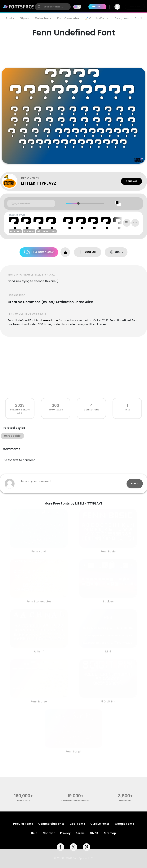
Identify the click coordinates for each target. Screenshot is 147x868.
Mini (108, 651)
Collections (43, 18)
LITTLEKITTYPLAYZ (39, 183)
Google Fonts (124, 824)
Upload (97, 7)
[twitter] (73, 847)
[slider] (78, 203)
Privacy (65, 833)
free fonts (24, 800)
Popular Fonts (23, 824)
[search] (53, 7)
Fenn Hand (39, 551)
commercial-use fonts (76, 800)
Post (135, 484)
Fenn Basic (108, 551)
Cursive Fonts (100, 824)
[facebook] (60, 847)
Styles (24, 18)
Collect (88, 252)
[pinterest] (87, 847)
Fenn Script (74, 752)
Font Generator (68, 18)
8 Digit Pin (108, 701)
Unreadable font (53, 320)
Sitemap (110, 833)
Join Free (135, 7)
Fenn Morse (39, 701)
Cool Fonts (77, 824)
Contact (131, 181)
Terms (80, 833)
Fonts (10, 18)
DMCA (94, 833)
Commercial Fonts (51, 824)
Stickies (108, 601)
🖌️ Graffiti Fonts (97, 18)
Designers (122, 18)
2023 (20, 405)
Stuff (138, 18)
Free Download (39, 252)
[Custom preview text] (31, 203)
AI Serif (39, 651)
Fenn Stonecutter (39, 601)
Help (34, 833)
